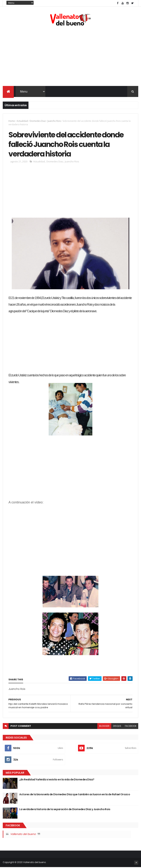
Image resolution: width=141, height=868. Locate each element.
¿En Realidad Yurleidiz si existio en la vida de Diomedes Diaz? (57, 780)
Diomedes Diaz (38, 121)
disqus (117, 727)
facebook (131, 727)
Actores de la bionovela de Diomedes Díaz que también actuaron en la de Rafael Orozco (75, 795)
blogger (104, 727)
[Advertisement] (70, 57)
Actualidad (22, 121)
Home (12, 121)
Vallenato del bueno (23, 835)
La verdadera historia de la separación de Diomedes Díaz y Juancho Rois (65, 810)
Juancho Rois (54, 121)
